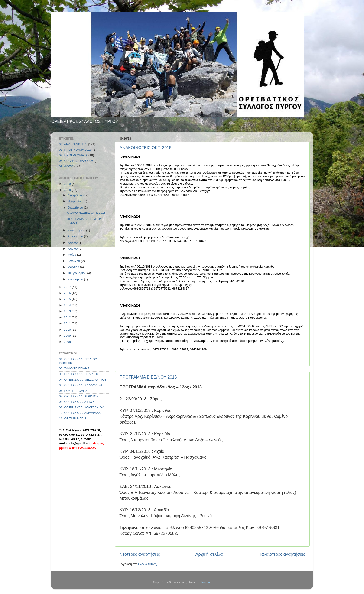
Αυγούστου (76, 236)
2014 (68, 305)
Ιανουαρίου (76, 279)
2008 (68, 342)
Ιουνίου (73, 249)
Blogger (205, 582)
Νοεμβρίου (75, 201)
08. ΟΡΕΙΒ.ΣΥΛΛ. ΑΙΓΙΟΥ (77, 402)
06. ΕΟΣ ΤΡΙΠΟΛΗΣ (73, 391)
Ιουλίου (73, 243)
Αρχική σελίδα (209, 554)
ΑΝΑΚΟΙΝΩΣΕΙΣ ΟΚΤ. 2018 (145, 148)
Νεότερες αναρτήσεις (140, 554)
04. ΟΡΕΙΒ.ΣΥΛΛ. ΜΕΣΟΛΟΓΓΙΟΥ (83, 380)
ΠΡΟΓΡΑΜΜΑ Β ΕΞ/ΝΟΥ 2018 (148, 377)
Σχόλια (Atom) (148, 564)
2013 (68, 311)
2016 (68, 293)
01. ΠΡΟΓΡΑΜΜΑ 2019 (75, 150)
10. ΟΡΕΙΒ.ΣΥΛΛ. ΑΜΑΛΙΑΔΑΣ (81, 413)
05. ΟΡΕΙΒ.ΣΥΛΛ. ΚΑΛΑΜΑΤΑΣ (81, 385)
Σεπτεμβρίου (77, 230)
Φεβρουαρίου (77, 273)
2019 (68, 184)
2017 (68, 287)
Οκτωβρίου (76, 207)
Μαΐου (72, 255)
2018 (68, 190)
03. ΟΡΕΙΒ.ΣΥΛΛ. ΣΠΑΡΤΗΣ (79, 374)
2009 (68, 336)
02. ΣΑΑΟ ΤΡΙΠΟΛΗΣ (74, 368)
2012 (68, 317)
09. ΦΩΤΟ (66, 166)
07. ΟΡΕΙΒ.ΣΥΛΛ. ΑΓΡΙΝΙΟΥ (79, 396)
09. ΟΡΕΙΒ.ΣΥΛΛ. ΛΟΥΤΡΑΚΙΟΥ (81, 407)
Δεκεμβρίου (76, 195)
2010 (68, 330)
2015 (68, 299)
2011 (68, 323)
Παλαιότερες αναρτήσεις (282, 554)
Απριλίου (74, 261)
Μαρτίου (74, 267)
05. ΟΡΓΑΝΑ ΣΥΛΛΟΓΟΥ (76, 161)
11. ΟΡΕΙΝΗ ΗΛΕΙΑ (73, 418)
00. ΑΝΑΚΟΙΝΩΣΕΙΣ (73, 144)
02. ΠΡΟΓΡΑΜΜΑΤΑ (73, 155)
